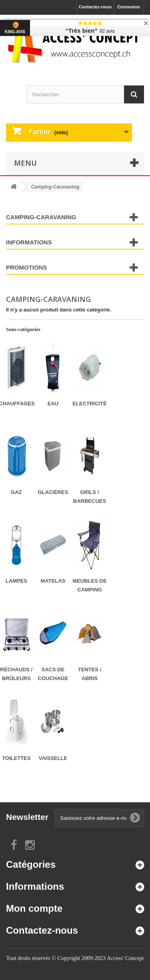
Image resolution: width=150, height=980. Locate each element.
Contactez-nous (95, 7)
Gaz (16, 492)
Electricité (89, 404)
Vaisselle (53, 758)
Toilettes (16, 758)
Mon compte (34, 908)
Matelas (53, 581)
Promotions (27, 267)
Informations (29, 242)
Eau (53, 404)
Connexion (129, 7)
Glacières (53, 492)
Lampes (16, 581)
